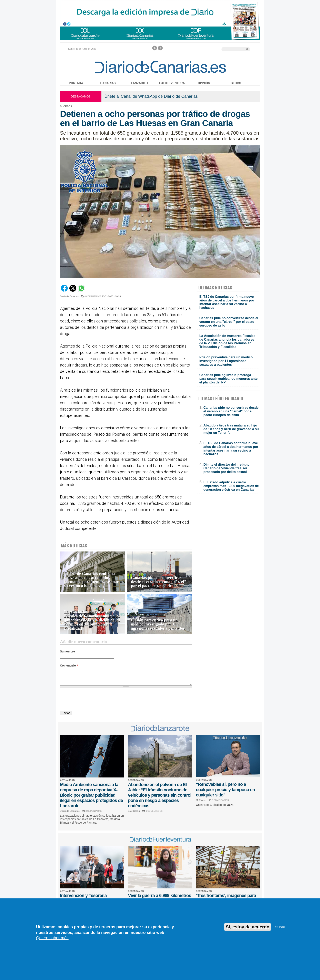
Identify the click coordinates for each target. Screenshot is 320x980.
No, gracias (280, 927)
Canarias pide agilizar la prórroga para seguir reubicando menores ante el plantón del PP (228, 379)
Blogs (236, 83)
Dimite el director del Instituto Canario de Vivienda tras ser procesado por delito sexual (227, 468)
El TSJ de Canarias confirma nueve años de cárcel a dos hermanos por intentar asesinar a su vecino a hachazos (93, 580)
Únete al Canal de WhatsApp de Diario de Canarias (151, 96)
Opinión (204, 83)
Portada (76, 83)
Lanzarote (140, 83)
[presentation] (91, 700)
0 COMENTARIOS (93, 296)
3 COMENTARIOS (94, 811)
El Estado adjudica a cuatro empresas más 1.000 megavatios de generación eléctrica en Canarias (231, 486)
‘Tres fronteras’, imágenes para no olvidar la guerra (226, 898)
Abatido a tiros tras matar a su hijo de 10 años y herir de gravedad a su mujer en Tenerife (231, 429)
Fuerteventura (172, 83)
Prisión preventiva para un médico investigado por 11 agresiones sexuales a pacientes (158, 624)
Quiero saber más (52, 938)
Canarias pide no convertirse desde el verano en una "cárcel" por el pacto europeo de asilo (159, 582)
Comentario (69, 666)
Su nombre (67, 651)
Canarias (108, 83)
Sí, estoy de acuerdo (248, 927)
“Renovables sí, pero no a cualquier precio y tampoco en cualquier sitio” (225, 790)
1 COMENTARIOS (154, 811)
